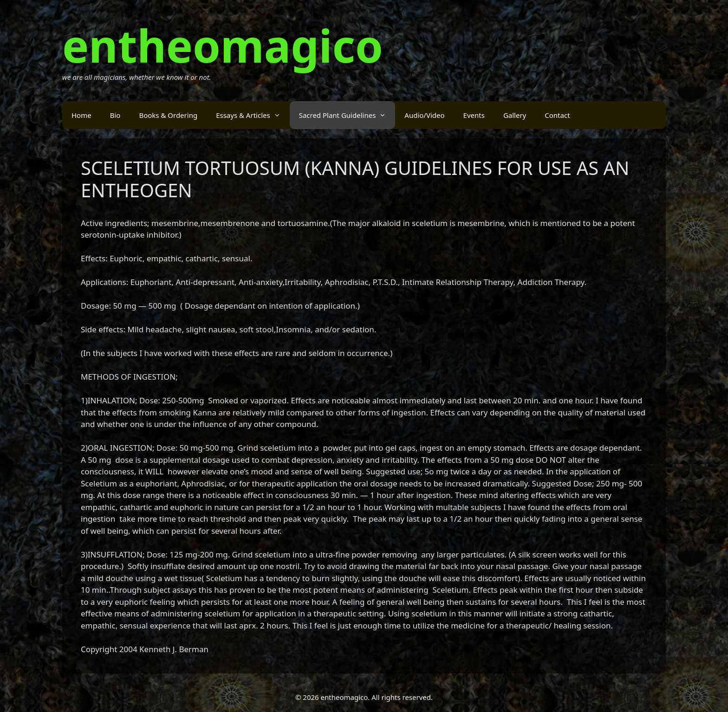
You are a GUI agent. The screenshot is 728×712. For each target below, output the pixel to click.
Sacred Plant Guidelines (347, 115)
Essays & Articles (253, 115)
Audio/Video (424, 115)
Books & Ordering (168, 115)
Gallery (515, 115)
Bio (115, 115)
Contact (557, 115)
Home (81, 115)
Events (474, 115)
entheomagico (223, 45)
